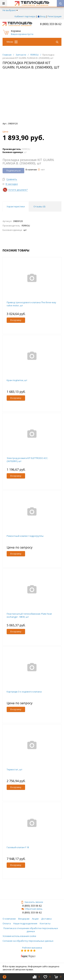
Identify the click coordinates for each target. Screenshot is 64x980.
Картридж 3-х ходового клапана (24, 692)
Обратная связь (32, 909)
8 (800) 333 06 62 (51, 24)
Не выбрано (10, 10)
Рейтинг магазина (32, 948)
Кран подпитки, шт (17, 380)
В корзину (16, 320)
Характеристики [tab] (16, 206)
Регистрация (55, 16)
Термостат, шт (15, 769)
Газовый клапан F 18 (18, 847)
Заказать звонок (32, 902)
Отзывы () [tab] (39, 206)
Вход (43, 16)
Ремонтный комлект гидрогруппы (25, 536)
